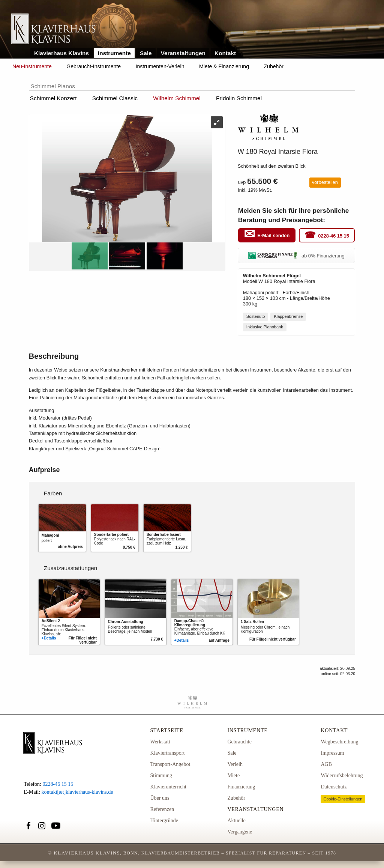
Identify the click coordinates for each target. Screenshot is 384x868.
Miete (233, 775)
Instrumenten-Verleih (160, 66)
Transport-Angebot (170, 764)
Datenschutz (334, 787)
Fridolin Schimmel (239, 98)
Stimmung (161, 775)
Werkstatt (160, 742)
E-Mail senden (273, 235)
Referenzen (162, 809)
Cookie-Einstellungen (343, 799)
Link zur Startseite (53, 29)
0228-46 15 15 (334, 235)
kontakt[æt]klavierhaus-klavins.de (77, 792)
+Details (49, 638)
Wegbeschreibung (339, 742)
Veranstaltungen (183, 53)
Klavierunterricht (168, 787)
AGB (326, 764)
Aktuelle (236, 821)
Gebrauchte (239, 742)
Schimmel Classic (115, 98)
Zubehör (274, 66)
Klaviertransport (168, 753)
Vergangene (240, 832)
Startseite (167, 730)
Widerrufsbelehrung (342, 775)
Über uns (160, 798)
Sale (146, 53)
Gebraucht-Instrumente (94, 66)
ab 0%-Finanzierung (296, 256)
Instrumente (114, 53)
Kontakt (225, 53)
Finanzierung (241, 787)
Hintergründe (164, 821)
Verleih (235, 764)
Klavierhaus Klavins (61, 53)
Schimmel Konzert (53, 98)
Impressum (332, 753)
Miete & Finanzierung (224, 66)
